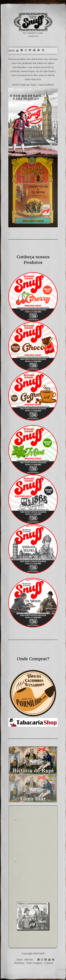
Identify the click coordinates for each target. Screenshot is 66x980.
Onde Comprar (34, 963)
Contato (49, 963)
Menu (13, 51)
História (29, 960)
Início (19, 960)
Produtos (19, 963)
